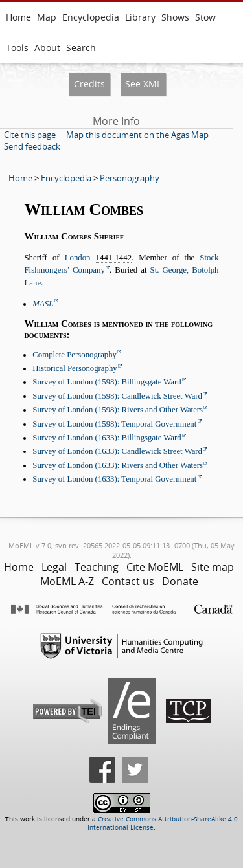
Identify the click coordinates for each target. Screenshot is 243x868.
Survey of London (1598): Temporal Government (114, 424)
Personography (130, 178)
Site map (213, 567)
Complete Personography (75, 355)
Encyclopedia (91, 17)
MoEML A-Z (67, 581)
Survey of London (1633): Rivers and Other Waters (118, 465)
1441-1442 (114, 258)
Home (18, 17)
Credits (89, 84)
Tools (17, 48)
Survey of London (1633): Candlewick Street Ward (117, 451)
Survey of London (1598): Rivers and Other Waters (118, 410)
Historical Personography (75, 368)
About (47, 48)
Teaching (97, 567)
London (78, 258)
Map (47, 17)
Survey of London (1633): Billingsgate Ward (107, 438)
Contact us (128, 581)
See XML (143, 84)
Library (140, 17)
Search (81, 48)
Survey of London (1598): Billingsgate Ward (107, 382)
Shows (175, 17)
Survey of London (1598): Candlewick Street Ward (117, 396)
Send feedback (32, 146)
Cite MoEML (155, 567)
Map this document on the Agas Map (137, 135)
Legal (54, 567)
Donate (180, 581)
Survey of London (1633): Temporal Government (114, 479)
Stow (205, 17)
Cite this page (30, 135)
